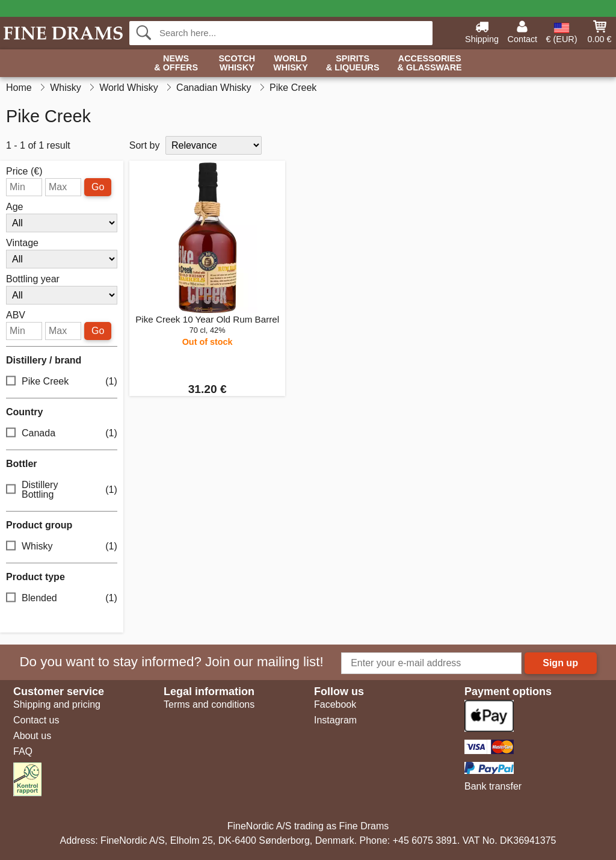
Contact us (36, 720)
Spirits (353, 63)
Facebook (335, 704)
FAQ (23, 751)
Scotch (237, 63)
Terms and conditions (209, 704)
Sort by (145, 145)
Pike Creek (62, 382)
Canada (62, 434)
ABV (16, 315)
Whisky (62, 547)
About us (32, 736)
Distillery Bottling (62, 490)
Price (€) (24, 172)
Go (98, 187)
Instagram (335, 720)
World (291, 63)
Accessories (430, 63)
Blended (62, 599)
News (176, 63)
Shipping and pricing (57, 704)
